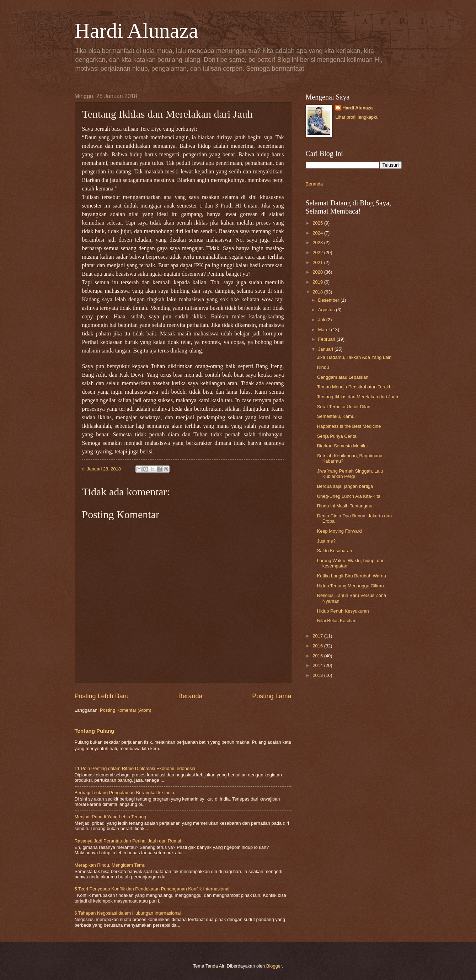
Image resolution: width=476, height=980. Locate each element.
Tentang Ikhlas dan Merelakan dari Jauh (358, 397)
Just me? (326, 541)
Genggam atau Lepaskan (343, 377)
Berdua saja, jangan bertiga (345, 486)
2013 (318, 675)
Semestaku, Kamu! (336, 416)
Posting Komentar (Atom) (126, 710)
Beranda (190, 696)
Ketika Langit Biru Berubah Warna (352, 576)
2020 (318, 272)
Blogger (274, 966)
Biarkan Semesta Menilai (342, 446)
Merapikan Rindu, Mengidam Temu (110, 865)
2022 (318, 252)
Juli (322, 320)
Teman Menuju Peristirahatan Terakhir (356, 387)
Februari (327, 339)
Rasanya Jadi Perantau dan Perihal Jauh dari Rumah (129, 841)
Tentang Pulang (95, 731)
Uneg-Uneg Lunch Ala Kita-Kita (349, 496)
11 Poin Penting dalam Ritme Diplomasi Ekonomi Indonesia (135, 768)
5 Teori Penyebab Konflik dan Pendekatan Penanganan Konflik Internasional (152, 889)
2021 (318, 262)
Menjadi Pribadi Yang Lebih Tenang (111, 817)
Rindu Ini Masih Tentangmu (345, 506)
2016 (318, 646)
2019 (318, 282)
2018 (318, 292)
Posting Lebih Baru (102, 696)
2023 (318, 243)
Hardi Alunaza (137, 31)
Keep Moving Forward (339, 531)
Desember (329, 300)
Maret (325, 330)
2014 (318, 665)
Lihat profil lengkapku (357, 117)
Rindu (323, 367)
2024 (318, 233)
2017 (318, 636)
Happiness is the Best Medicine (349, 426)
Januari (326, 349)
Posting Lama (272, 696)
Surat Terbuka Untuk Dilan (344, 407)
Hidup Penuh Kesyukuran (343, 611)
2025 (318, 223)
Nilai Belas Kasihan (337, 621)
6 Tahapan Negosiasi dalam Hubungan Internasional (128, 913)
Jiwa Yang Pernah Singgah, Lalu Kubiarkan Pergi (350, 474)
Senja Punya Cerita (337, 436)
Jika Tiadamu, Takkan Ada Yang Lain (354, 357)
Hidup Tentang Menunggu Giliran (351, 586)
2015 (318, 656)
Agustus (327, 310)
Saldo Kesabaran (335, 551)
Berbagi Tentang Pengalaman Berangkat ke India (124, 793)
